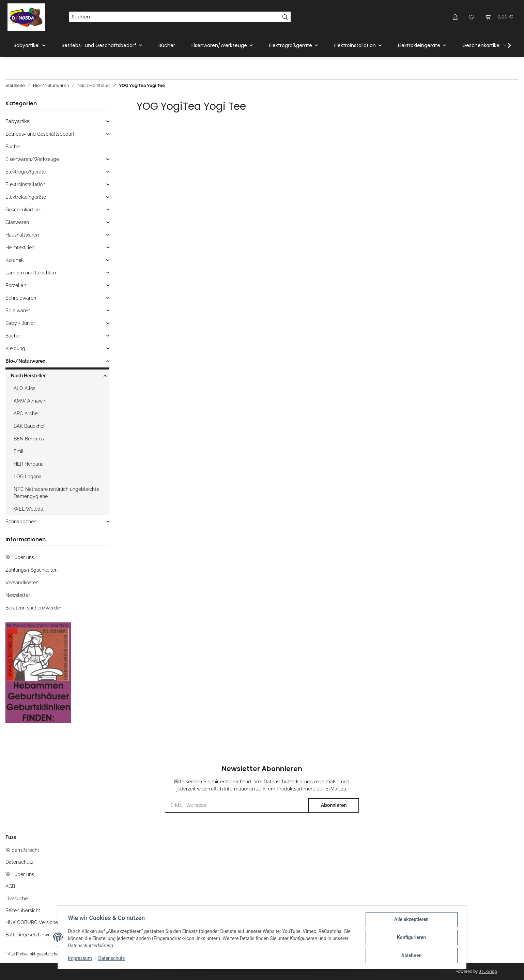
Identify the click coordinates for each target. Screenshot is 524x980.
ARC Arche (26, 413)
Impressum (81, 959)
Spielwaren (18, 311)
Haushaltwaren (22, 235)
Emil (19, 451)
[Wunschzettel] (472, 17)
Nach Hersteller (28, 376)
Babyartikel (18, 121)
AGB (10, 886)
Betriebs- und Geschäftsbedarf (40, 134)
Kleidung (15, 348)
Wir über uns (20, 557)
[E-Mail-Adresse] (237, 805)
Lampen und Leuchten (31, 273)
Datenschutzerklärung (288, 782)
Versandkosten (22, 583)
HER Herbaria (29, 464)
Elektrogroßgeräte (26, 172)
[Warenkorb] (499, 17)
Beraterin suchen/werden (34, 608)
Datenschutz (112, 959)
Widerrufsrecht (22, 850)
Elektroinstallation (25, 184)
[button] (455, 17)
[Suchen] (174, 17)
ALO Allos (25, 388)
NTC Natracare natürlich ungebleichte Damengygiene (56, 493)
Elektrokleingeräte (26, 197)
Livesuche (17, 899)
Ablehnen (410, 956)
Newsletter (18, 595)
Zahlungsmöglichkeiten (32, 570)
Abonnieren (334, 805)
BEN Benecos (29, 439)
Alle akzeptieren (410, 920)
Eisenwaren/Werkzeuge (32, 159)
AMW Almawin (30, 401)
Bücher (13, 147)
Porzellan (16, 285)
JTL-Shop (488, 971)
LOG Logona (28, 477)
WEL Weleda (28, 509)
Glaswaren (17, 222)
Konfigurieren (410, 938)
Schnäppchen (21, 522)
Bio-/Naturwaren (25, 361)
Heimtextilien (20, 247)
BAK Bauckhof (29, 426)
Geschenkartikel (23, 210)
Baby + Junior (20, 323)
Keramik (14, 260)
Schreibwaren (21, 298)
